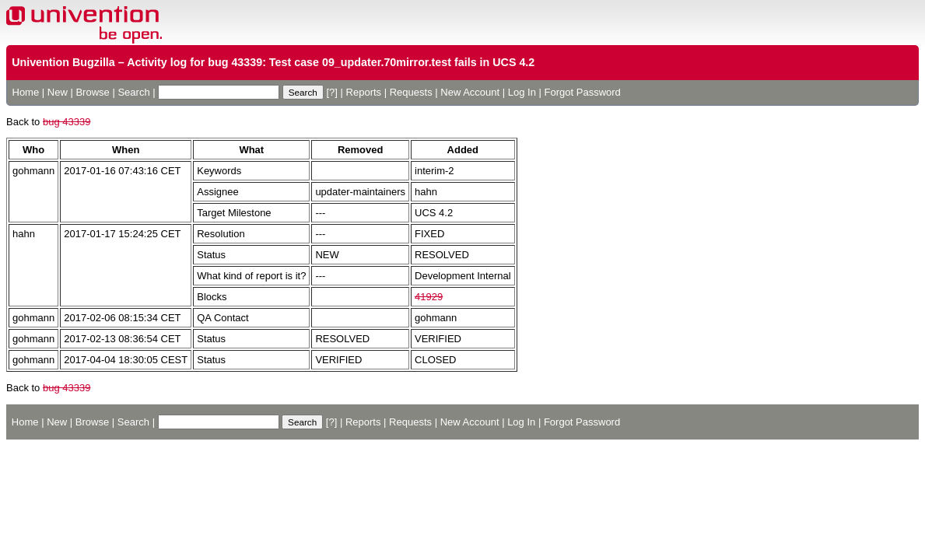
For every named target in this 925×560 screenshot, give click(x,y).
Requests (411, 92)
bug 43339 (67, 122)
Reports (364, 92)
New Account (470, 92)
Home (26, 92)
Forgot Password (583, 92)
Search (133, 92)
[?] (331, 92)
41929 (429, 297)
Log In (522, 92)
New (58, 92)
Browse (92, 92)
